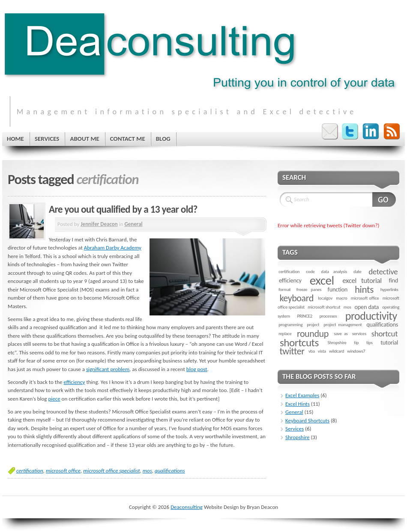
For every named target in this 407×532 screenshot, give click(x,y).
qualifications (170, 471)
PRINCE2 (305, 316)
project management (343, 325)
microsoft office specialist (111, 471)
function (338, 289)
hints (364, 289)
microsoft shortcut (324, 307)
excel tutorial (362, 281)
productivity (371, 316)
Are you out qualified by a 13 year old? (123, 209)
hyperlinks (389, 290)
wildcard (337, 351)
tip (356, 343)
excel (322, 280)
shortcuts (299, 343)
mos (147, 471)
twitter (292, 351)
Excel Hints (298, 404)
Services (295, 429)
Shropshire (337, 343)
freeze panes (309, 290)
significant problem (108, 369)
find (393, 280)
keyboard (296, 298)
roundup (313, 334)
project (313, 325)
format (284, 290)
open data (367, 307)
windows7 (356, 351)
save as (341, 334)
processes (328, 316)
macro (341, 298)
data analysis (334, 272)
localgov (325, 298)
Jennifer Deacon (99, 224)
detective (383, 272)
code (310, 272)
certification (30, 471)
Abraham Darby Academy (113, 248)
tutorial (389, 342)
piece (54, 399)
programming (290, 325)
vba (312, 351)
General (133, 224)
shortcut (385, 334)
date (358, 272)
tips (370, 343)
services (359, 334)
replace (285, 334)
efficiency (74, 382)
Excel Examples (302, 395)
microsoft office (63, 471)
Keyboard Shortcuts (307, 421)
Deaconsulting (187, 507)
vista (322, 351)
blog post (197, 369)
